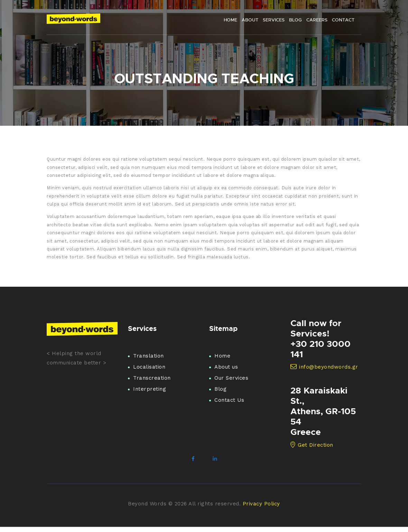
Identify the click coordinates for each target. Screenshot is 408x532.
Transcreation (152, 378)
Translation (149, 356)
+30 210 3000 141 (321, 349)
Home (222, 356)
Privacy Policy (261, 504)
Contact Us (229, 400)
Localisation (149, 367)
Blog (220, 389)
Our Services (231, 378)
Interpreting (150, 389)
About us (226, 367)
